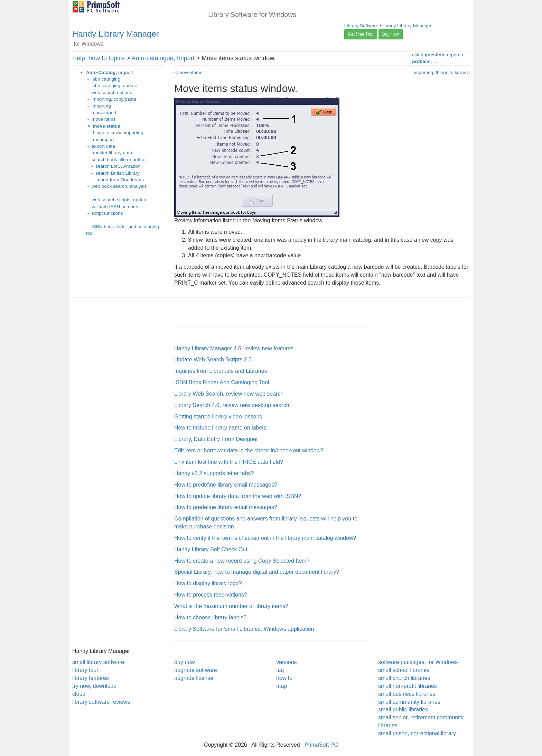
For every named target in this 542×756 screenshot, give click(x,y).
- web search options (109, 93)
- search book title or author (116, 160)
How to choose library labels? (210, 617)
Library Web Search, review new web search (229, 394)
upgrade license (194, 678)
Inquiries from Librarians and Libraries (221, 371)
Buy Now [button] (391, 34)
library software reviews (101, 702)
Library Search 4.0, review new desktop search (232, 405)
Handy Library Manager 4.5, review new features (234, 348)
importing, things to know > (442, 72)
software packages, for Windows (418, 662)
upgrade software (196, 670)
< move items (188, 72)
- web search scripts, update (117, 200)
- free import (100, 140)
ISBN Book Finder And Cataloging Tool (222, 382)
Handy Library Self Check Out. (212, 549)
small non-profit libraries (408, 686)
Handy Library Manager (116, 34)
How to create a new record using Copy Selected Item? (242, 561)
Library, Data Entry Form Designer (216, 439)
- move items (101, 119)
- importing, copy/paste (111, 99)
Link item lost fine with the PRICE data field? (229, 462)
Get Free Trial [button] (361, 34)
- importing (99, 106)
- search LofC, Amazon (113, 166)
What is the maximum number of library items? (231, 606)
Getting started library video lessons (218, 417)
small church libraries (404, 678)
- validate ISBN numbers (113, 207)
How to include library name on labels (220, 428)
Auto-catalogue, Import (163, 58)
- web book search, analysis (116, 186)
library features (91, 678)
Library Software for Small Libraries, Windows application (244, 629)
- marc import (101, 113)
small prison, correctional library (417, 733)
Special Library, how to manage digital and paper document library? (257, 572)
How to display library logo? (208, 583)
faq (280, 670)
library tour (85, 670)
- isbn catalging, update (112, 86)
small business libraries (407, 694)
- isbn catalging (103, 79)
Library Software (361, 26)
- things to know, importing (115, 133)
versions (287, 662)
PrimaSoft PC (321, 745)
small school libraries (404, 670)
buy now (185, 662)
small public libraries (403, 709)
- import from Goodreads (115, 180)
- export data (101, 146)
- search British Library (113, 173)
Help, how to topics (99, 58)
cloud (79, 694)
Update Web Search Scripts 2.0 (213, 359)
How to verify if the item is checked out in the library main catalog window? (265, 538)
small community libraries (409, 702)
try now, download (94, 686)
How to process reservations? (211, 595)
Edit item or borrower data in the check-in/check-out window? (249, 450)
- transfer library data (109, 153)
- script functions (105, 213)
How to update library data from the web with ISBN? (238, 496)
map (282, 686)
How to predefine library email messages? (226, 485)
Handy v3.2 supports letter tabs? (214, 473)
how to (284, 678)
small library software (98, 662)
